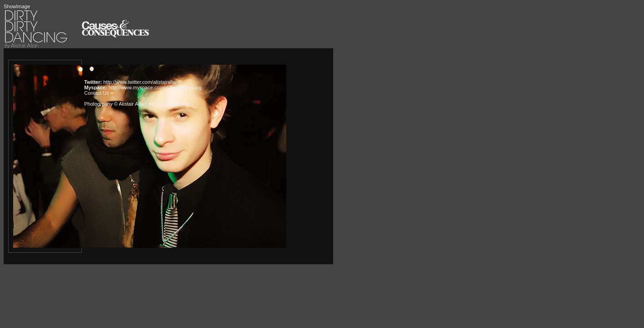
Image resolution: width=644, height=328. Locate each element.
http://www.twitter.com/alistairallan (141, 82)
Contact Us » (99, 93)
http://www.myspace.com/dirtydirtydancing (155, 87)
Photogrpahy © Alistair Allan (115, 104)
